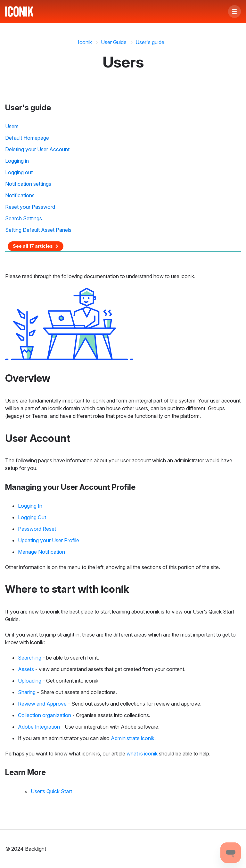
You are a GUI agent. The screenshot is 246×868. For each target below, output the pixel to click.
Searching (30, 658)
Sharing (27, 692)
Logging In (30, 506)
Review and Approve (42, 704)
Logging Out (32, 517)
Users (12, 126)
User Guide (114, 42)
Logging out (19, 172)
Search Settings (24, 218)
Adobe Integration (39, 727)
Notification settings (28, 184)
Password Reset (37, 529)
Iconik (85, 42)
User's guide (150, 42)
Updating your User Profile (49, 540)
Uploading (30, 681)
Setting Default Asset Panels (38, 230)
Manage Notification (41, 552)
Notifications (20, 195)
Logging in (17, 161)
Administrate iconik (133, 738)
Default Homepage (27, 138)
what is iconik (142, 754)
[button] (234, 12)
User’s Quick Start (51, 791)
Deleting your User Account (37, 149)
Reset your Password (30, 207)
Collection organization (45, 715)
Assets (26, 669)
